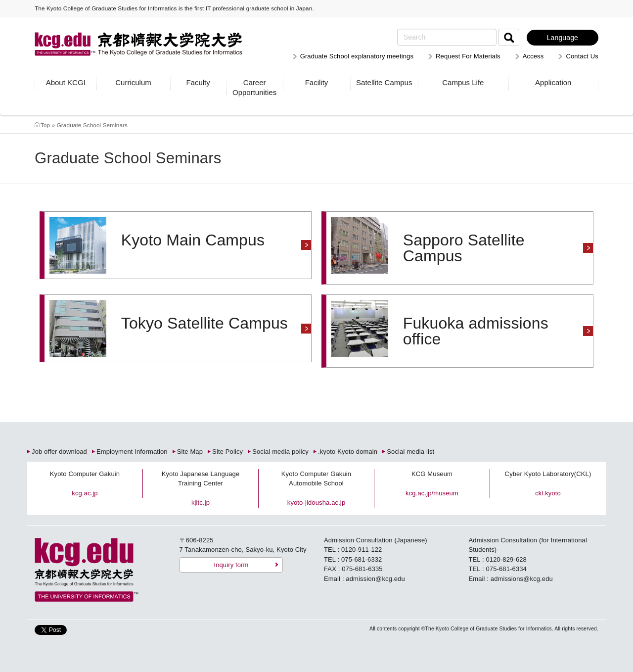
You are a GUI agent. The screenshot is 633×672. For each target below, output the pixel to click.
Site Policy (227, 452)
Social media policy (280, 452)
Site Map (190, 452)
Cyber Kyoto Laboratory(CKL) (548, 474)
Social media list (410, 452)
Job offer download (59, 452)
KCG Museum (432, 474)
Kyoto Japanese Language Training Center (201, 479)
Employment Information (132, 452)
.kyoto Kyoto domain (348, 452)
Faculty (198, 82)
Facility (317, 82)
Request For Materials (468, 56)
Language (563, 38)
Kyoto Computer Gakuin (85, 474)
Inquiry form (231, 565)
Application (553, 82)
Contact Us (582, 56)
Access (533, 56)
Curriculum (133, 82)
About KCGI (66, 82)
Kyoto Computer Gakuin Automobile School (316, 479)
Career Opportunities (254, 87)
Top (45, 125)
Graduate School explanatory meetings (357, 56)
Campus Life (463, 82)
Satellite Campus (384, 82)
